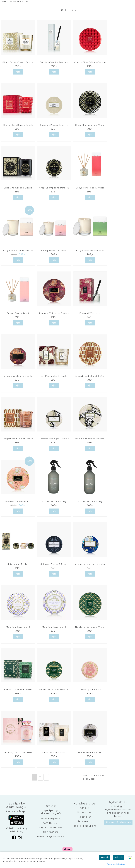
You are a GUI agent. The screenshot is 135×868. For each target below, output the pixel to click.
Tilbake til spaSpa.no (84, 826)
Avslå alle (105, 857)
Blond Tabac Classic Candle (18, 62)
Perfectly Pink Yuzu (90, 690)
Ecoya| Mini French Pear (90, 250)
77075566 (53, 832)
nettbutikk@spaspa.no (51, 837)
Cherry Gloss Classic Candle (18, 125)
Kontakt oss (84, 812)
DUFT (26, 2)
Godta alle (119, 857)
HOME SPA (15, 2)
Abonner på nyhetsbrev (118, 822)
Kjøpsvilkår (84, 817)
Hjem (5, 1)
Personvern (84, 821)
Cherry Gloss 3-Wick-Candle (90, 62)
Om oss (84, 808)
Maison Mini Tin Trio (18, 564)
